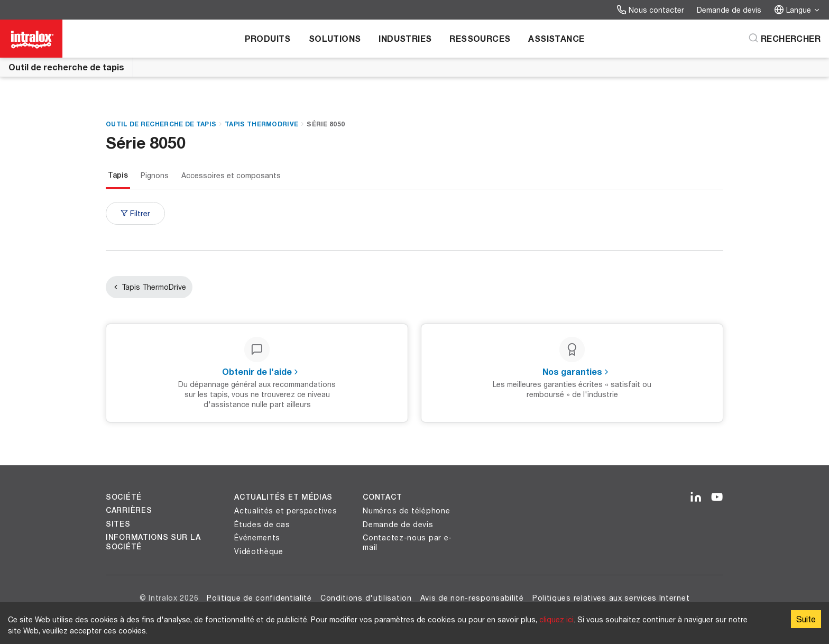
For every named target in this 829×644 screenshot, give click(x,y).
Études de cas (262, 524)
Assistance (556, 38)
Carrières (129, 510)
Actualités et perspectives (285, 510)
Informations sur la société (153, 542)
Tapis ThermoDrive (261, 124)
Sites (118, 524)
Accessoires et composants (231, 175)
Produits (268, 38)
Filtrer (135, 213)
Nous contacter (650, 10)
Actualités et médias (283, 497)
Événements (257, 537)
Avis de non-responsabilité (472, 598)
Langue (797, 10)
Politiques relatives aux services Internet (611, 598)
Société (124, 497)
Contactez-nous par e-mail (407, 542)
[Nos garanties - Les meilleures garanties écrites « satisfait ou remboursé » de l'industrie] (572, 373)
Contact (382, 497)
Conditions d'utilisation (366, 598)
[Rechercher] (784, 39)
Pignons (155, 175)
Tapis (118, 175)
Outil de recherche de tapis (66, 67)
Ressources (480, 38)
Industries (405, 38)
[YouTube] (717, 498)
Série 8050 (326, 124)
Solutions (335, 38)
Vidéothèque (259, 551)
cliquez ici (556, 619)
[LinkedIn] (696, 498)
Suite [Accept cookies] (806, 619)
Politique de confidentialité (259, 598)
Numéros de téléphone (406, 510)
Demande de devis (729, 10)
